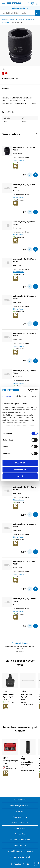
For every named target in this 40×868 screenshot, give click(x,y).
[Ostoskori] (37, 3)
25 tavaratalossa (19, 346)
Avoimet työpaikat (20, 817)
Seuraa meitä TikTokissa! (20, 857)
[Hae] (37, 13)
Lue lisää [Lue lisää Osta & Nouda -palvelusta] (20, 651)
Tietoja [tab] (33, 396)
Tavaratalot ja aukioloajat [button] (20, 805)
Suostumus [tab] (7, 396)
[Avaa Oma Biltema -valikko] (28, 3)
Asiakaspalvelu (20, 800)
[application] (36, 863)
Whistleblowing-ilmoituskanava (20, 851)
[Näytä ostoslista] (33, 3)
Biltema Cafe (20, 834)
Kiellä (20, 476)
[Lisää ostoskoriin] (30, 175)
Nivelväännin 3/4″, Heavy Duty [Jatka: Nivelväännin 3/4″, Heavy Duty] (27, 697)
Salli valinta (20, 470)
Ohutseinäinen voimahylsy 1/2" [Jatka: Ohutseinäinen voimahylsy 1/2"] (27, 765)
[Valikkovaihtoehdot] (3, 3)
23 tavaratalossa (19, 197)
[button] (20, 8)
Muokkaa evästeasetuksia (20, 840)
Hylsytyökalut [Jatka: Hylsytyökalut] (31, 19)
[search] (20, 13)
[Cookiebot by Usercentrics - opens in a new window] (28, 390)
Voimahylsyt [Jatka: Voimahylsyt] (6, 22)
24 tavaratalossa (19, 160)
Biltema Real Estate (20, 823)
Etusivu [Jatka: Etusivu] (4, 19)
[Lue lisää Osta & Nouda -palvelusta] (20, 643)
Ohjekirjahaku (20, 828)
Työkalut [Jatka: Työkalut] (12, 19)
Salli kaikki (20, 463)
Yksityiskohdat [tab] (20, 396)
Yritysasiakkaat (20, 845)
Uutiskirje (20, 811)
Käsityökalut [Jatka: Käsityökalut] (20, 19)
